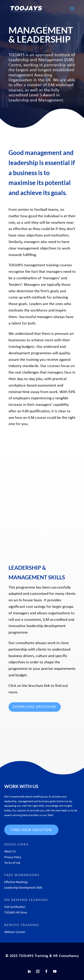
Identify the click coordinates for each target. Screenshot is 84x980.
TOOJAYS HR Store (16, 913)
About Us (10, 852)
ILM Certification (15, 907)
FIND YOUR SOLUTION (31, 830)
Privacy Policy (13, 857)
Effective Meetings (16, 882)
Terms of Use (12, 863)
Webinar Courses (15, 932)
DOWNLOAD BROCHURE (35, 707)
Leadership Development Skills (23, 888)
